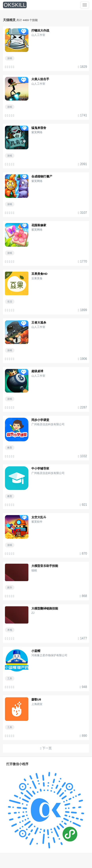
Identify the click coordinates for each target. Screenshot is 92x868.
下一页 (46, 748)
